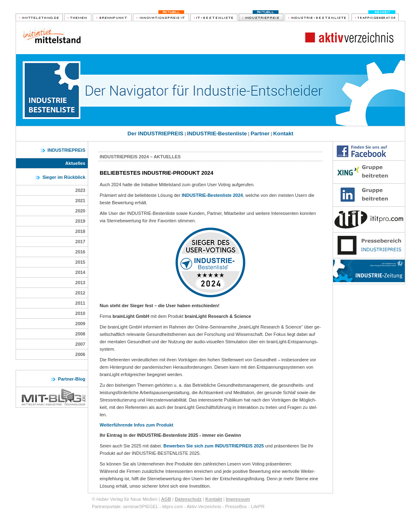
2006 (80, 354)
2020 (80, 211)
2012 (80, 293)
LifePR (258, 506)
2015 (80, 262)
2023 (80, 190)
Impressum (238, 499)
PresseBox (236, 506)
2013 (80, 283)
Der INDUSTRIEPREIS (155, 133)
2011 (80, 303)
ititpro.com (172, 506)
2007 (80, 344)
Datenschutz (188, 499)
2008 (80, 334)
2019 (80, 221)
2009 (80, 324)
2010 (80, 313)
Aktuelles (75, 163)
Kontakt (283, 133)
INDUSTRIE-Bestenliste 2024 (212, 195)
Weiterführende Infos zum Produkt (136, 425)
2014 (80, 272)
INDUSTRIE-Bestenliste (217, 133)
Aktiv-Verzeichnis (204, 506)
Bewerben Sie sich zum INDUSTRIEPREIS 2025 (213, 446)
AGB (166, 499)
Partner (260, 133)
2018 (80, 231)
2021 (80, 201)
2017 (80, 242)
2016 (80, 252)
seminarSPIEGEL (141, 506)
